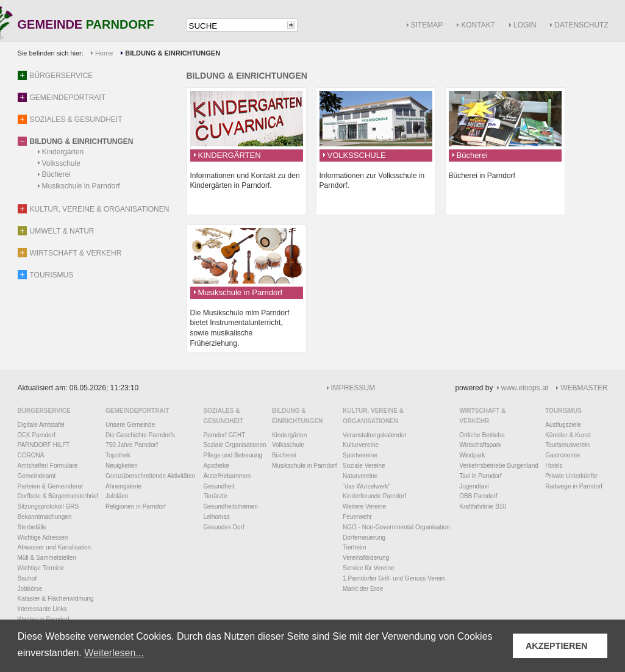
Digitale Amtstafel (41, 425)
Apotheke (216, 466)
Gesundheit (219, 486)
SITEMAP (427, 25)
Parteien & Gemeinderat (50, 486)
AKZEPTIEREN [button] (557, 646)
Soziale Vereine (364, 466)
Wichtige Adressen (43, 538)
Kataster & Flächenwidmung (56, 599)
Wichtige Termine (41, 568)
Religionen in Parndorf (136, 506)
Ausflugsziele (563, 425)
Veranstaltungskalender (375, 435)
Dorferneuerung (364, 538)
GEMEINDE (86, 25)
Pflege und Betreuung (233, 455)
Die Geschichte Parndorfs (140, 435)
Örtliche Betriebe (482, 435)
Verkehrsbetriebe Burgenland (499, 466)
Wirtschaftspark (480, 445)
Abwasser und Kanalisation (55, 547)
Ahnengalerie (123, 486)
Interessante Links (42, 609)
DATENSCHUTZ (581, 25)
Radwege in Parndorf (574, 486)
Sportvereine (360, 455)
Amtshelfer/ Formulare (48, 466)
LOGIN (525, 25)
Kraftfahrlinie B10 (483, 506)
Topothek (118, 455)
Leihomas (216, 517)
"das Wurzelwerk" (366, 486)
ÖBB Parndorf (478, 496)
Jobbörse (30, 589)
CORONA (31, 455)
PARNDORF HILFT (44, 445)
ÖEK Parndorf (37, 435)
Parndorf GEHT (224, 435)
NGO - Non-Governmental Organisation (396, 527)
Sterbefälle (32, 527)
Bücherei (56, 174)
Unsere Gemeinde (130, 425)
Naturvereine (360, 476)
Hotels (554, 466)
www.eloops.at (525, 388)
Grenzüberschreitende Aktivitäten (150, 476)
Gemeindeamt (37, 476)
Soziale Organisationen (234, 445)
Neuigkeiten (122, 466)
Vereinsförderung (366, 558)
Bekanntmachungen (45, 517)
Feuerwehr (357, 517)
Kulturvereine (361, 445)
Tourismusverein (567, 445)
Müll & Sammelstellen (47, 558)
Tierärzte (215, 496)
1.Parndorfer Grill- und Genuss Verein (394, 578)
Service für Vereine (369, 568)
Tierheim (355, 547)
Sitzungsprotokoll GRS (48, 506)
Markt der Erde (363, 589)
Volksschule (61, 163)
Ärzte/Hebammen (227, 476)
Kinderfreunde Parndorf (374, 496)
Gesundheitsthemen (230, 506)
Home (104, 53)
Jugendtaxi (474, 486)
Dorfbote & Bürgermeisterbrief (58, 496)
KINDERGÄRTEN (230, 155)
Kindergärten (63, 152)
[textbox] (236, 26)
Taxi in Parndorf (480, 476)
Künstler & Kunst (568, 435)
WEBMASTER (584, 388)
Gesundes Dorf (223, 527)
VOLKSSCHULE (357, 155)
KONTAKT (478, 25)
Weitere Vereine (364, 506)
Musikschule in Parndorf (81, 186)
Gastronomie (562, 455)
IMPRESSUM (353, 388)
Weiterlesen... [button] (114, 653)
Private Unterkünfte (571, 476)
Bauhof (27, 578)
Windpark (472, 455)
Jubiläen (117, 496)
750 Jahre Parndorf (132, 445)
